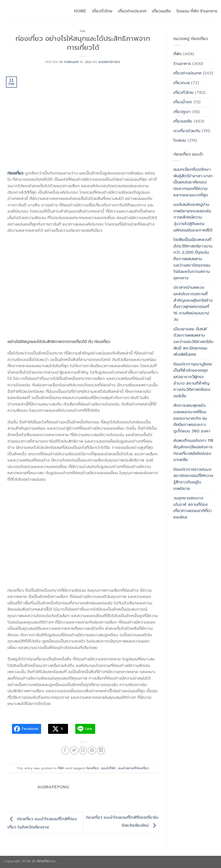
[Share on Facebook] (65, 750)
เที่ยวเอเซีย (183, 121)
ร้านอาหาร (182, 64)
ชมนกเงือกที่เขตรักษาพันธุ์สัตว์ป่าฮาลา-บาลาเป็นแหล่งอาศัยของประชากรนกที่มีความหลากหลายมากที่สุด (193, 182)
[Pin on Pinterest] (92, 750)
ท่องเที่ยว (92, 768)
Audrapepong (109, 62)
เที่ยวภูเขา (182, 112)
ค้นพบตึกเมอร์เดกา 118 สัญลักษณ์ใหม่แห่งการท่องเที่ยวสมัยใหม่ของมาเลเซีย (193, 450)
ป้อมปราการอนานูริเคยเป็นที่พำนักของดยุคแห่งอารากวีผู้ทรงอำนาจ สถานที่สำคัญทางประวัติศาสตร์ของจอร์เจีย (193, 380)
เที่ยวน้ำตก (183, 102)
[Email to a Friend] (83, 750)
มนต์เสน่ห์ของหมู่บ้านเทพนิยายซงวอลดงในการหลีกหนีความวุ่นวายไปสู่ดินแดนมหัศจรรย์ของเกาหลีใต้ (193, 217)
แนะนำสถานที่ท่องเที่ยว (133, 768)
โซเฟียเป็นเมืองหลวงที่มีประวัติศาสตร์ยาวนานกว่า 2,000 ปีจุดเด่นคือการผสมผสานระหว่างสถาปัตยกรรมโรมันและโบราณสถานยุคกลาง (193, 259)
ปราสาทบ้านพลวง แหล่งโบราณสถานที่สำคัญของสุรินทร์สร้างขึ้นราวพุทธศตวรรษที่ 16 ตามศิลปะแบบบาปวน (193, 303)
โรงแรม (180, 140)
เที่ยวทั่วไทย (102, 11)
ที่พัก (83, 31)
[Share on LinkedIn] (101, 750)
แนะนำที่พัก (109, 768)
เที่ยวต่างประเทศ (132, 11)
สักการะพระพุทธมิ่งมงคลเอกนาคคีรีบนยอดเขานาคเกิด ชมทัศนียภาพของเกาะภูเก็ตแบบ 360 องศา (192, 418)
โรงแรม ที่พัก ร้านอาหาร (197, 11)
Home (80, 11)
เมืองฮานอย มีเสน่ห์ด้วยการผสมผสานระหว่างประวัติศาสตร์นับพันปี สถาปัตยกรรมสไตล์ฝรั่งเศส (193, 342)
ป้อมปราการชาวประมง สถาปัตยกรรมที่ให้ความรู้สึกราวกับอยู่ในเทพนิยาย (193, 479)
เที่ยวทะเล (182, 83)
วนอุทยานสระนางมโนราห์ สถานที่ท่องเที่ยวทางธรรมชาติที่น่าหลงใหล (193, 508)
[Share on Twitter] (74, 750)
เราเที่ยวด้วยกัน (187, 131)
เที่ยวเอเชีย (161, 11)
